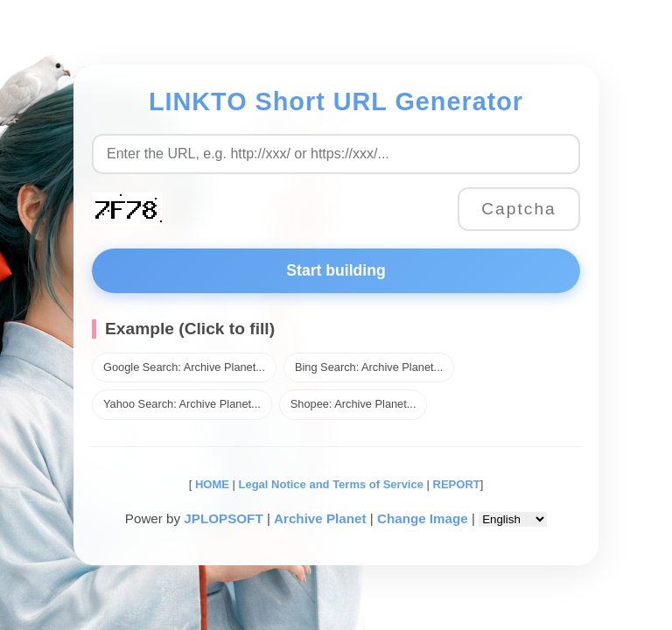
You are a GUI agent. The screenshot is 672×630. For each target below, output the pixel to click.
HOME (210, 484)
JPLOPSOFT (223, 518)
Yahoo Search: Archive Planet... (182, 404)
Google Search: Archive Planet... (184, 367)
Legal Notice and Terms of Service (331, 484)
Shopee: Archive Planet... (353, 404)
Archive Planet (320, 518)
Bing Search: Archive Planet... (369, 367)
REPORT (457, 484)
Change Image (423, 518)
